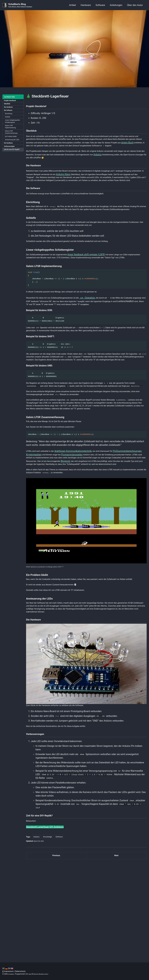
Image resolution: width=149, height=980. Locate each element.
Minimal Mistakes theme (44, 974)
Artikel (72, 5)
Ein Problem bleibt (12, 145)
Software (100, 5)
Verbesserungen (10, 156)
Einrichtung (10, 116)
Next (116, 951)
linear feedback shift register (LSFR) (95, 284)
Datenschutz (20, 971)
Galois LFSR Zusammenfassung (13, 140)
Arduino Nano (94, 189)
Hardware (86, 5)
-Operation (98, 332)
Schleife (8, 120)
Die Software (9, 112)
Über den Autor (135, 5)
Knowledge (48, 931)
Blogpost (31, 533)
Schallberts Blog (23, 5)
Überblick (8, 105)
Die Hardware (9, 109)
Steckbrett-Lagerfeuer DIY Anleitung (45, 921)
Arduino (138, 165)
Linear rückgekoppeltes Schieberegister (11, 126)
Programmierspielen (106, 523)
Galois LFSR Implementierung (12, 133)
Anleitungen (116, 5)
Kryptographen (64, 523)
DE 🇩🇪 (5, 968)
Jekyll (32, 974)
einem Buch (70, 152)
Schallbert (12, 974)
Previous (56, 951)
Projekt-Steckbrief (11, 101)
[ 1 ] (70, 642)
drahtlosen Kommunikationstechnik (79, 519)
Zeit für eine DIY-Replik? (10, 161)
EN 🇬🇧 (11, 968)
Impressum (9, 971)
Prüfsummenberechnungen (40, 523)
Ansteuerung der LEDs (14, 148)
